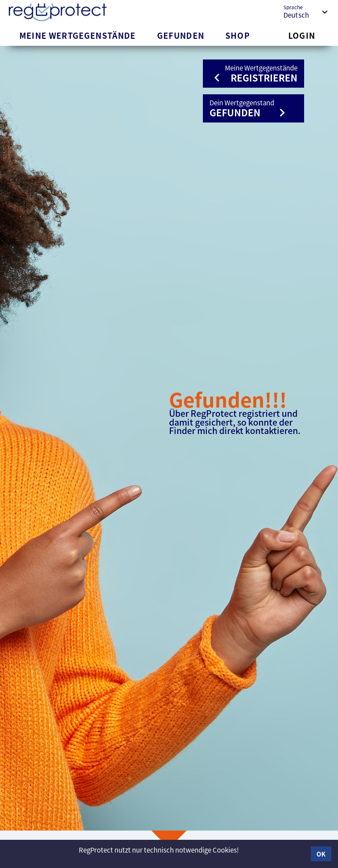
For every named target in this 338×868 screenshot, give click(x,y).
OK (321, 854)
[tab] (78, 35)
